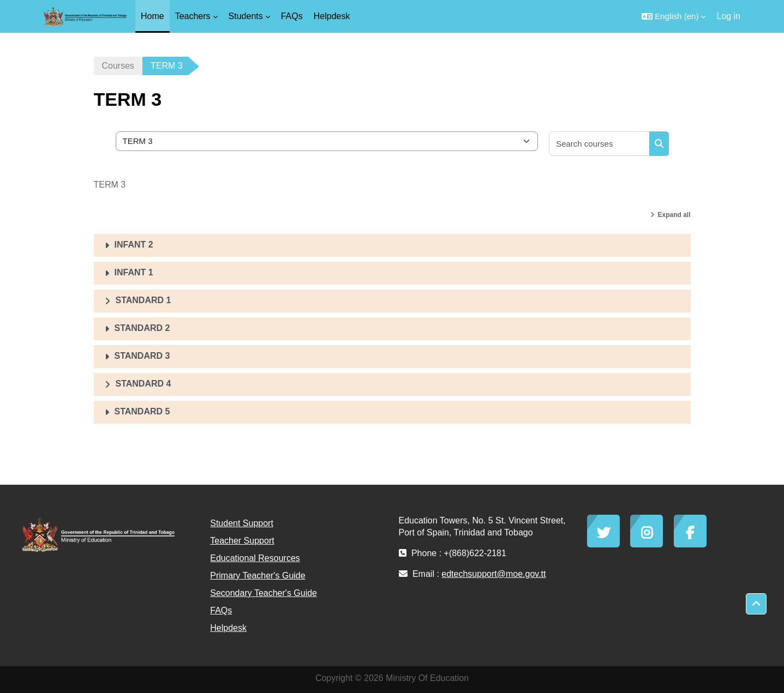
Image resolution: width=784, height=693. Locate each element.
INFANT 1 (134, 272)
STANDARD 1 (143, 300)
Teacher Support (242, 541)
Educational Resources (255, 558)
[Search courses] (599, 144)
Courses (118, 66)
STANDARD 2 (142, 328)
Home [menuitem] (152, 16)
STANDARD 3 (142, 356)
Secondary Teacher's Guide (264, 593)
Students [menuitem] (246, 16)
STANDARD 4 (143, 384)
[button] (674, 16)
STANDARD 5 (142, 411)
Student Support (242, 523)
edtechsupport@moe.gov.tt (493, 574)
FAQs (221, 610)
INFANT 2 (134, 245)
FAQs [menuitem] (292, 16)
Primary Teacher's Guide (258, 576)
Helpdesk (228, 628)
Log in (728, 16)
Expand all (674, 215)
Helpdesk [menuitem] (332, 16)
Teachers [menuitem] (193, 16)
